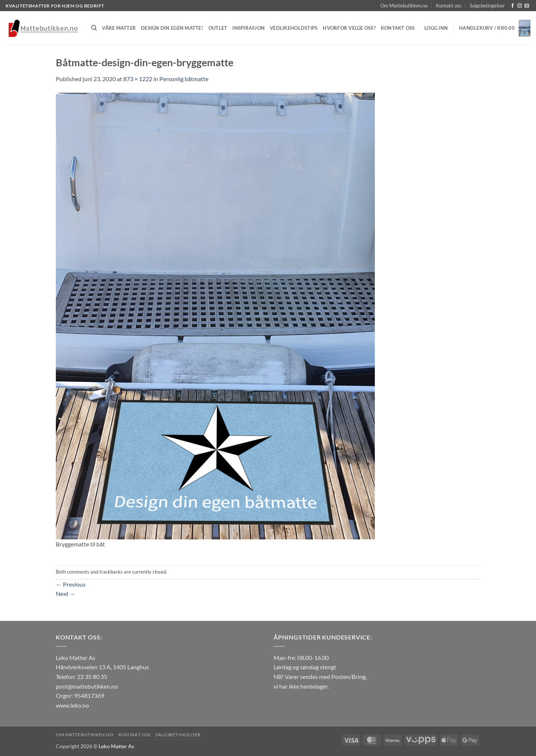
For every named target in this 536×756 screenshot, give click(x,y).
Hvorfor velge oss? (349, 28)
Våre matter (119, 28)
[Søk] (94, 28)
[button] (436, 28)
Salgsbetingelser (487, 6)
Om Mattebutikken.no (404, 6)
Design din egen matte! (172, 28)
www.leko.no (72, 705)
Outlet (218, 28)
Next (66, 594)
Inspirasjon (248, 28)
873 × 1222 (138, 79)
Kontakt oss (449, 6)
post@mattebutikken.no (87, 686)
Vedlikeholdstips (294, 28)
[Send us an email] (527, 6)
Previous (71, 584)
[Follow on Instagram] (520, 6)
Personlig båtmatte (184, 79)
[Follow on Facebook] (513, 6)
